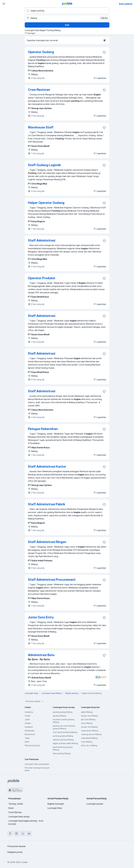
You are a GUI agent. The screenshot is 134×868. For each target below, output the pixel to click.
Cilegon (28, 723)
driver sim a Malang (89, 745)
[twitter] (23, 833)
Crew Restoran (39, 90)
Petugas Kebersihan (43, 429)
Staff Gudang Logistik (44, 165)
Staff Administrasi (42, 240)
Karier (11, 808)
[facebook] (10, 833)
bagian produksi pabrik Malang (65, 743)
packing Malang (60, 716)
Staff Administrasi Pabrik (47, 504)
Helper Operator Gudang (46, 203)
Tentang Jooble (16, 804)
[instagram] (16, 833)
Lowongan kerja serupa (19, 817)
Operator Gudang (41, 52)
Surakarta (29, 712)
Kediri (27, 742)
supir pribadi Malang (89, 738)
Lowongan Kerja (55, 808)
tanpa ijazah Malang (90, 731)
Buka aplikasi (126, 4)
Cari (67, 25)
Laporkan (100, 78)
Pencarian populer (35, 701)
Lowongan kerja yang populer (37, 764)
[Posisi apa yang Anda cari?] (67, 11)
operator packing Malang (63, 740)
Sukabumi (29, 727)
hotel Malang (87, 742)
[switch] (105, 40)
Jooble (24, 862)
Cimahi (28, 716)
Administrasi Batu (41, 655)
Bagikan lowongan (56, 804)
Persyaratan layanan (17, 846)
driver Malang (87, 723)
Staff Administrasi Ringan (47, 542)
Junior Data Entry (41, 617)
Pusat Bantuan (15, 812)
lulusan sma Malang (89, 716)
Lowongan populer (95, 804)
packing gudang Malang (63, 736)
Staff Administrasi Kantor (47, 467)
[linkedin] (29, 833)
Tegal (27, 738)
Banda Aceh (30, 734)
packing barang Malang (63, 712)
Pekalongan (30, 731)
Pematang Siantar (32, 745)
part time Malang (88, 719)
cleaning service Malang (91, 734)
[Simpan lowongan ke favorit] (104, 52)
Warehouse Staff (41, 127)
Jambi (27, 719)
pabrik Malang (87, 712)
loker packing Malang (62, 753)
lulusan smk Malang (89, 727)
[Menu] (4, 4)
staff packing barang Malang (65, 732)
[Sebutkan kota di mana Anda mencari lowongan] (67, 18)
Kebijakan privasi (15, 852)
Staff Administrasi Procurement (52, 580)
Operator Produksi (42, 278)
